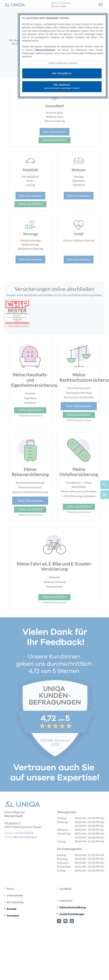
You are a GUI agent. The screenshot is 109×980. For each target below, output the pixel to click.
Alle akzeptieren (62, 73)
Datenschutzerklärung (73, 907)
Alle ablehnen (62, 86)
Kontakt (12, 909)
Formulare (13, 916)
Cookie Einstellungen (72, 914)
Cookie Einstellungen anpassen (63, 63)
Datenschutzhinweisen (45, 50)
